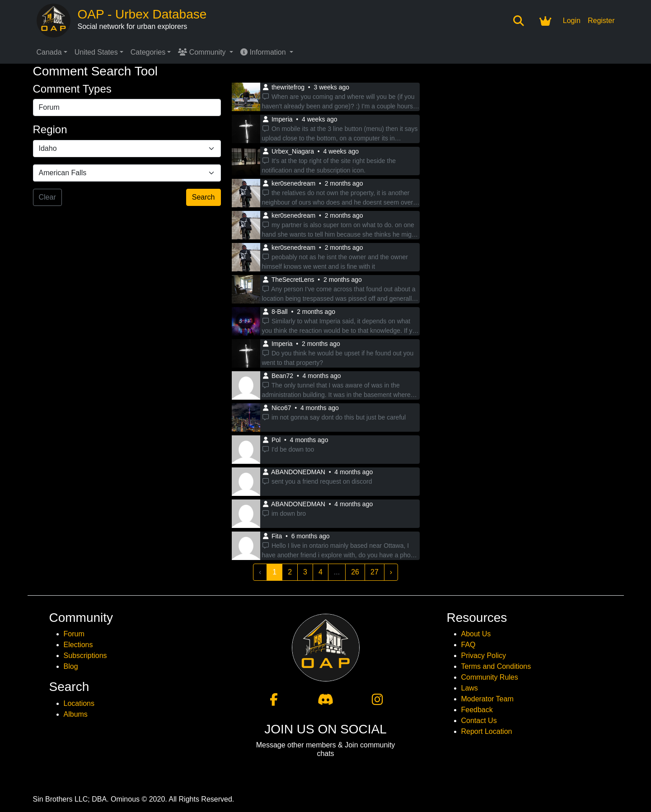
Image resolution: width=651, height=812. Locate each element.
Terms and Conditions (496, 666)
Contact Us (479, 721)
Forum (74, 634)
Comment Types (72, 89)
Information (264, 52)
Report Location (487, 731)
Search (204, 197)
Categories (148, 52)
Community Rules (490, 677)
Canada (49, 52)
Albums (76, 714)
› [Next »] (391, 572)
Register (601, 21)
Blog (71, 666)
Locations (79, 703)
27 (375, 572)
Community (203, 52)
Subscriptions (85, 656)
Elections (78, 645)
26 (355, 572)
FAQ (468, 645)
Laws (470, 688)
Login (572, 21)
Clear (47, 197)
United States (96, 52)
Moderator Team (487, 699)
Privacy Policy (484, 656)
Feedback (477, 710)
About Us (476, 634)
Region (50, 129)
